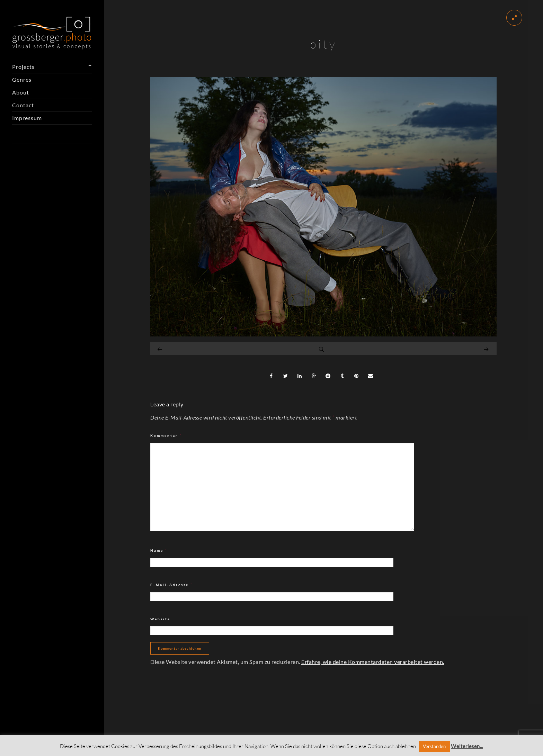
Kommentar (166, 436)
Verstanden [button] (434, 746)
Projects (23, 67)
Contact (23, 105)
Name (159, 551)
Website (160, 619)
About (21, 92)
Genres (22, 79)
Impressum (27, 118)
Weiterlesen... (467, 746)
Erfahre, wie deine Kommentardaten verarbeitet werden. (373, 662)
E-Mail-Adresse (172, 585)
